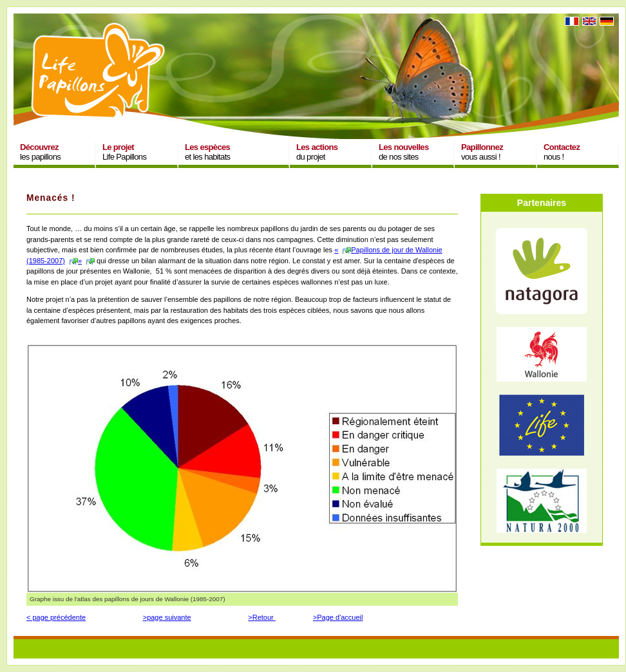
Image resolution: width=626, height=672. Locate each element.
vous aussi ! (482, 152)
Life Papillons (124, 152)
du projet (317, 152)
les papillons (40, 152)
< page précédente (56, 617)
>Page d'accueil (338, 617)
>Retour (262, 617)
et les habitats (207, 152)
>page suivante (167, 617)
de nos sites (404, 152)
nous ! (562, 152)
